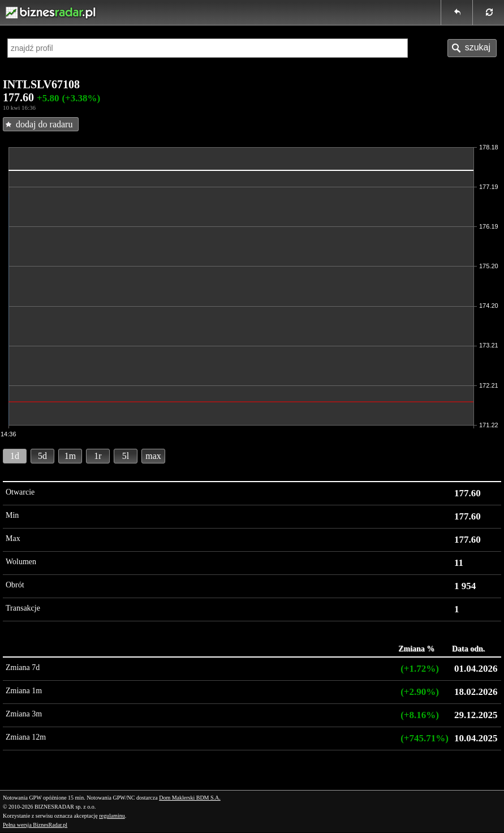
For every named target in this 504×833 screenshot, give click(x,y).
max (153, 456)
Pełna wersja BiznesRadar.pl (35, 825)
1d (15, 456)
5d (42, 456)
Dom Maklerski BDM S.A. (190, 798)
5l (126, 456)
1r (98, 456)
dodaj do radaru (44, 124)
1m (70, 456)
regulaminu (112, 816)
